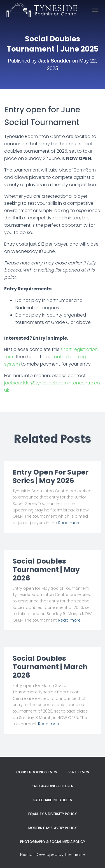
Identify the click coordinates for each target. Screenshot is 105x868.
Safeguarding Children (53, 786)
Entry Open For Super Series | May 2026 (51, 476)
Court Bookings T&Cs (37, 772)
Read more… (71, 523)
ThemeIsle (75, 854)
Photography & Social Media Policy (53, 842)
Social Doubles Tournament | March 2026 (50, 667)
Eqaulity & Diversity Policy (53, 814)
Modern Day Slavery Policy (53, 828)
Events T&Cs (78, 772)
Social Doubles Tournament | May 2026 (46, 570)
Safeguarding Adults (53, 800)
